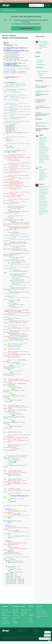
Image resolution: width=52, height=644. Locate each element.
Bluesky (30, 618)
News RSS (31, 622)
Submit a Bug (15, 615)
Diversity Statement (6, 623)
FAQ (36, 85)
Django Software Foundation (12, 637)
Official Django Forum (41, 106)
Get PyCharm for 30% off (26, 28)
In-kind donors (22, 631)
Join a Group (15, 610)
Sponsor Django (40, 610)
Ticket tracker (39, 112)
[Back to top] (49, 642)
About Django (5, 610)
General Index (40, 62)
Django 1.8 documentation (42, 71)
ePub (37, 124)
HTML (45, 123)
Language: (47, 635)
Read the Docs (43, 126)
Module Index (42, 91)
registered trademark (35, 637)
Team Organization (6, 615)
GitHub (30, 610)
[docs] (5, 83)
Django (6, 5)
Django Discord (24, 612)
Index (37, 91)
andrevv (37, 634)
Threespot (37, 631)
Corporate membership (42, 612)
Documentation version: (45, 639)
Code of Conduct (6, 621)
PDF (48, 123)
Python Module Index (41, 65)
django (41, 76)
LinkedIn (31, 620)
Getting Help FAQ (24, 610)
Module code (41, 73)
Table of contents (40, 60)
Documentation (9, 10)
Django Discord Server (41, 99)
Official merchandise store (42, 614)
